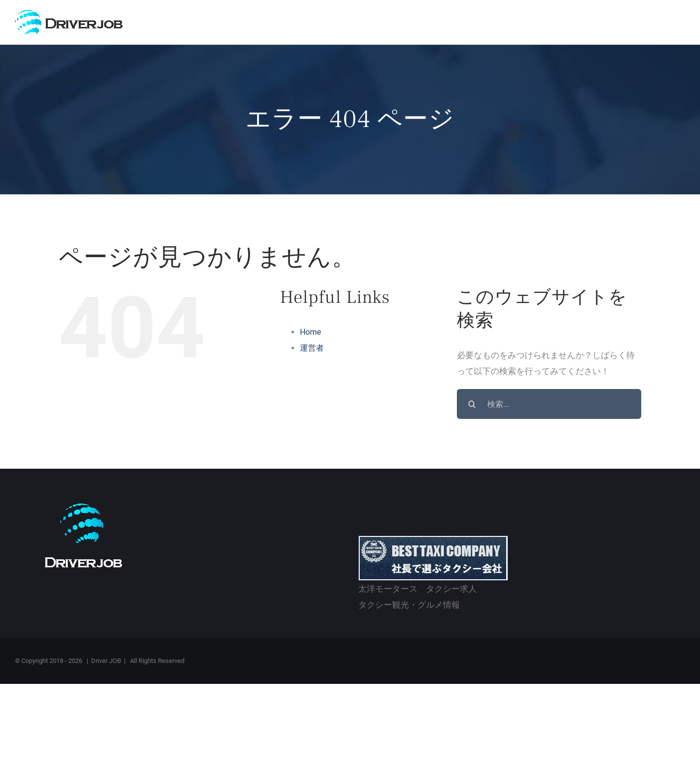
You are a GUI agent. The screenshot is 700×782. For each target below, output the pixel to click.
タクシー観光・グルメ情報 (409, 606)
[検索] (472, 405)
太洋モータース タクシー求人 (418, 590)
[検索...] (549, 405)
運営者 (312, 349)
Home (310, 333)
